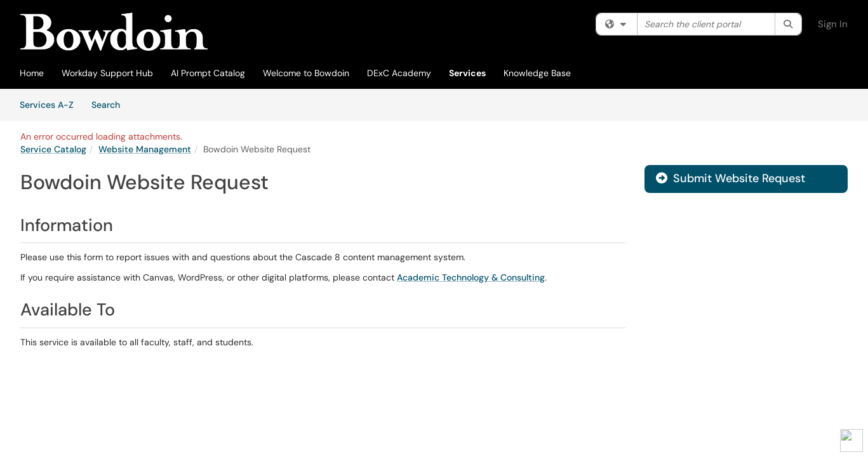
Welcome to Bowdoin (306, 73)
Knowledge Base (537, 73)
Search (110, 104)
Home (32, 73)
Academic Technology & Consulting (471, 277)
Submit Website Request (731, 178)
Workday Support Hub (107, 73)
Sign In (833, 24)
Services (467, 73)
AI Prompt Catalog (208, 73)
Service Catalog (53, 149)
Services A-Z (47, 105)
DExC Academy (399, 73)
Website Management (145, 149)
